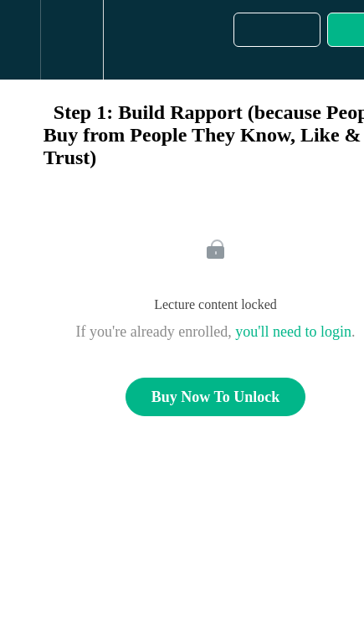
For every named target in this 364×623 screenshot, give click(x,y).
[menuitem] (72, 40)
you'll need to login (293, 332)
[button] (20, 40)
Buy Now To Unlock (216, 397)
